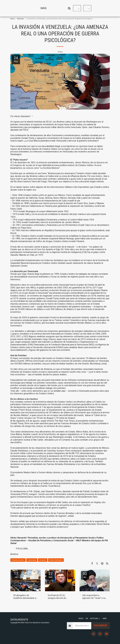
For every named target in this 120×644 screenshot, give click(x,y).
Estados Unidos (18, 560)
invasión (43, 560)
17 (16, 575)
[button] (91, 8)
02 (85, 575)
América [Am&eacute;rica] (14, 554)
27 (51, 575)
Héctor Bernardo (56, 560)
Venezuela (32, 560)
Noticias (20, 19)
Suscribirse (100, 625)
